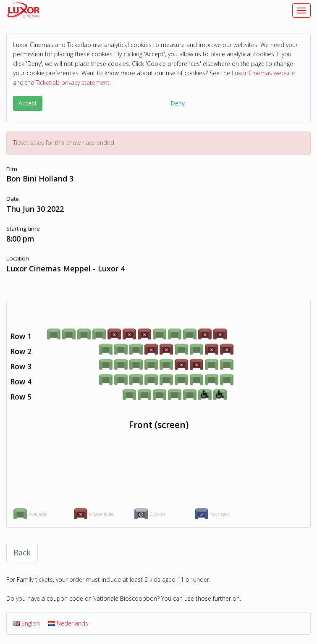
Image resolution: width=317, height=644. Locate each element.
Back (22, 552)
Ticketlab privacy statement (73, 83)
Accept (28, 103)
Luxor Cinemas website (263, 73)
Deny (178, 103)
